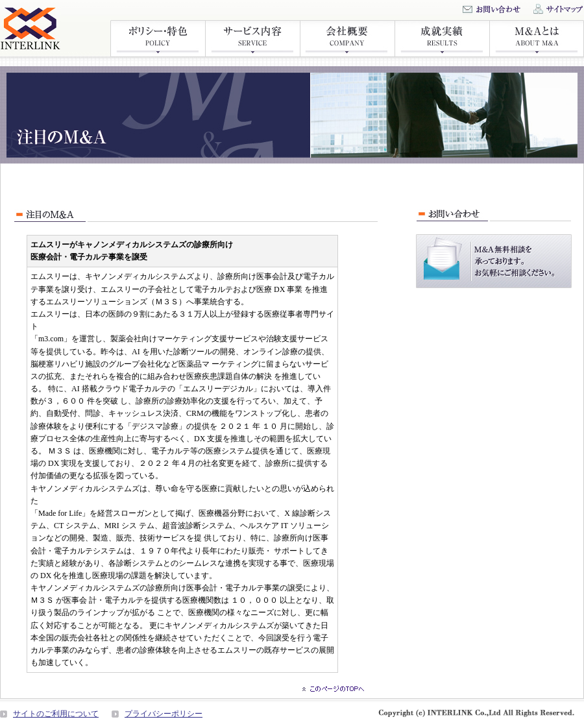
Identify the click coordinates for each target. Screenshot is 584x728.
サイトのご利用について (56, 714)
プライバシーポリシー (164, 714)
